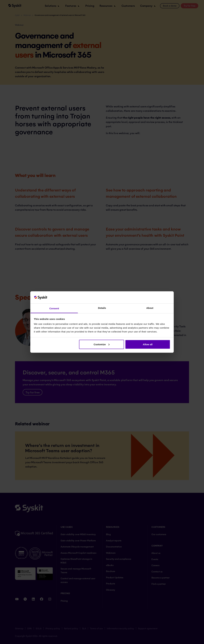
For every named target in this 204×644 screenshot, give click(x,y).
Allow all (148, 344)
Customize (102, 344)
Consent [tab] (54, 308)
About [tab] (150, 308)
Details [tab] (102, 308)
